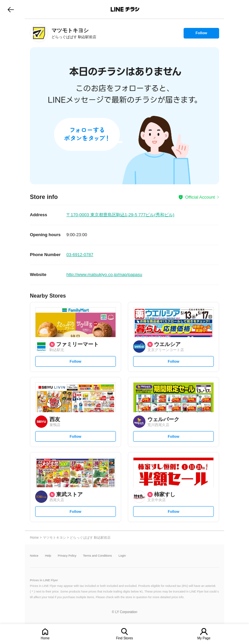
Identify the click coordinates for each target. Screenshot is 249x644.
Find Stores (124, 638)
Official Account (200, 197)
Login (122, 556)
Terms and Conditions (97, 556)
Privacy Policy (67, 556)
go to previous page (11, 9)
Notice (34, 556)
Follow (201, 35)
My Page (204, 638)
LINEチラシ (125, 9)
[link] (39, 33)
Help (48, 556)
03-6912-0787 (80, 255)
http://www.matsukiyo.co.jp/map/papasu (104, 275)
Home (45, 638)
